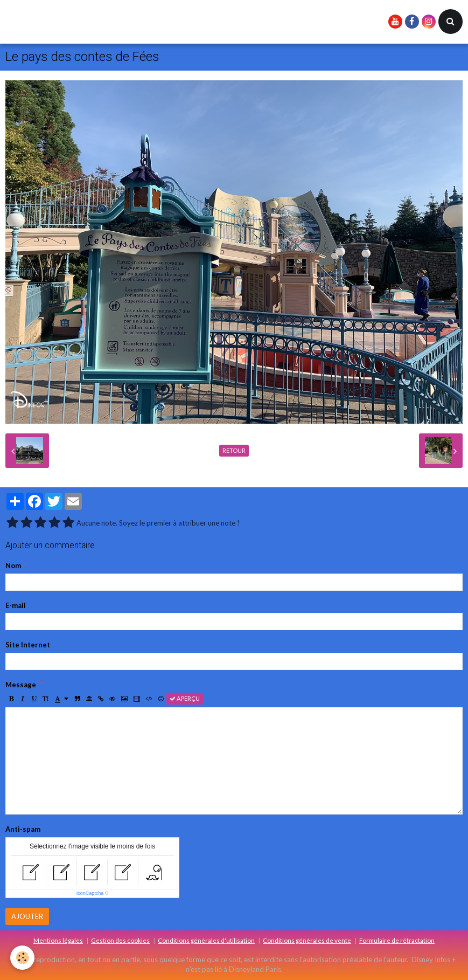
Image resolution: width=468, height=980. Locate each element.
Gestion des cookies (120, 940)
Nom (13, 565)
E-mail (16, 605)
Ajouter (27, 916)
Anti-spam (23, 829)
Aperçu (185, 698)
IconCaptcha (90, 893)
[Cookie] (23, 958)
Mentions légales (58, 940)
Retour (234, 450)
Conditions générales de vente (307, 940)
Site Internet (28, 645)
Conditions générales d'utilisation (206, 940)
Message (21, 685)
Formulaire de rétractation (397, 940)
